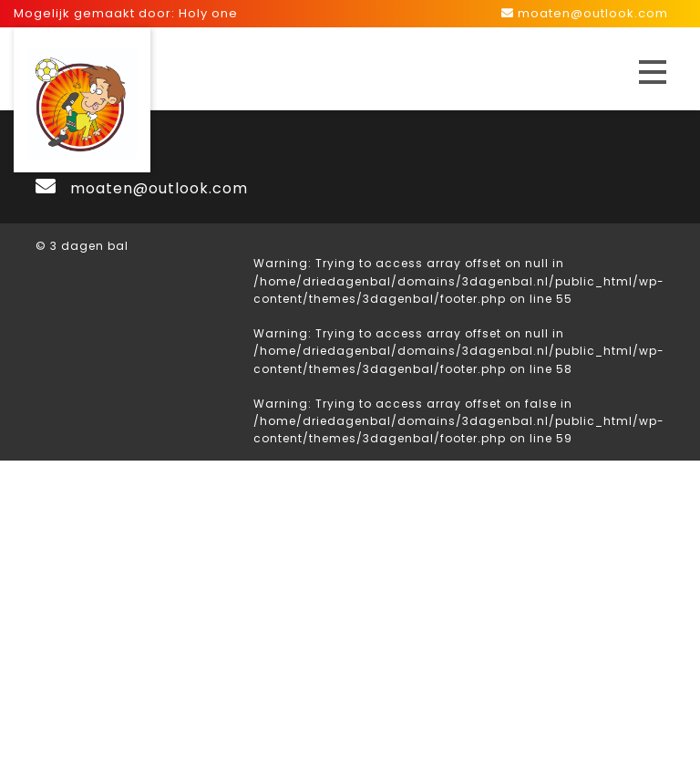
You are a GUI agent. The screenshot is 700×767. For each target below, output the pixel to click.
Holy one (208, 13)
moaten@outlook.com (585, 13)
